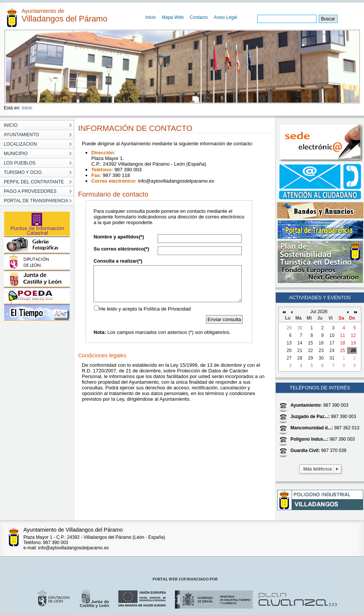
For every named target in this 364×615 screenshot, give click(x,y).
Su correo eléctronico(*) (121, 249)
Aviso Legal (226, 17)
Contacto (199, 17)
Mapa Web (173, 17)
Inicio (151, 17)
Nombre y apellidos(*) (119, 237)
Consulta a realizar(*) (118, 261)
